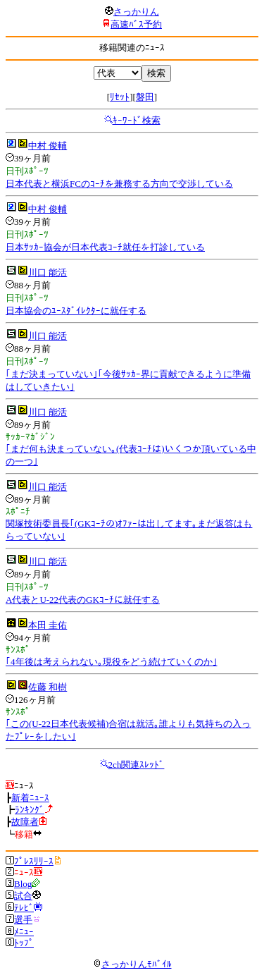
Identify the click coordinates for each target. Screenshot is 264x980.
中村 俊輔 (48, 146)
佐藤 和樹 (48, 687)
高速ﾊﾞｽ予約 (136, 24)
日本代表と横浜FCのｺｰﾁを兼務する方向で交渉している (119, 184)
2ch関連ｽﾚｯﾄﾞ (137, 765)
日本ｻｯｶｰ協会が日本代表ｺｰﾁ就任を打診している (105, 247)
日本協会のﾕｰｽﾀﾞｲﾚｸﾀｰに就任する (76, 311)
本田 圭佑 (48, 625)
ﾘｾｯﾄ (120, 97)
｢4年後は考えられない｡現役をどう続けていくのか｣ (112, 662)
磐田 (145, 97)
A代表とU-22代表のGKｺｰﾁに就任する (83, 600)
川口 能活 (48, 272)
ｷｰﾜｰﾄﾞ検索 (137, 120)
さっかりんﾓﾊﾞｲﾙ (132, 964)
